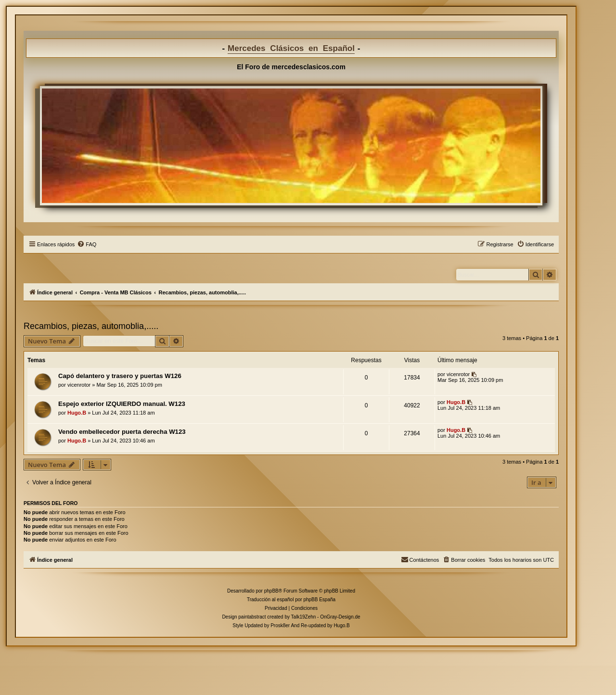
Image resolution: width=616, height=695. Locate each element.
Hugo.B (77, 413)
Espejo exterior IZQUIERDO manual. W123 (122, 404)
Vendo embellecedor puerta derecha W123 (122, 432)
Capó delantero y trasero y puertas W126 (120, 376)
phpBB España (319, 600)
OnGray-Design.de (340, 617)
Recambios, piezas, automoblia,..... (91, 326)
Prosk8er (280, 625)
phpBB (271, 591)
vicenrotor (79, 385)
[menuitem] (87, 244)
